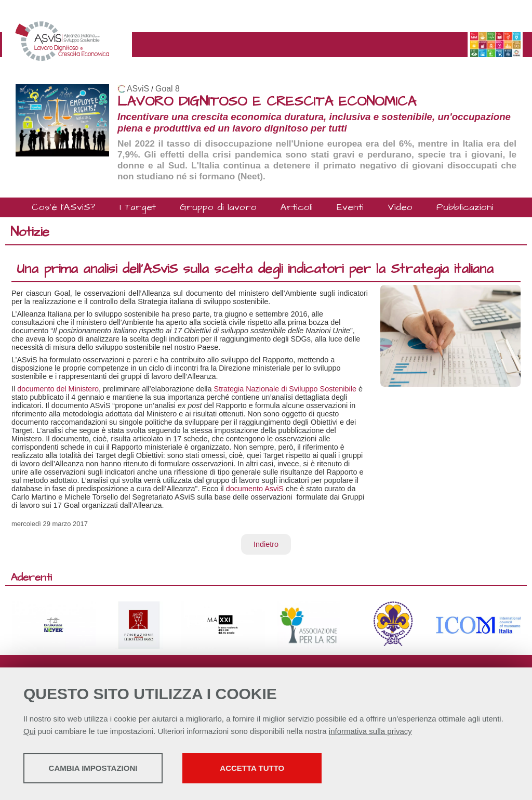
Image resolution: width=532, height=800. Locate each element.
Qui (29, 732)
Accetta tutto (292, 769)
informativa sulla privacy (370, 732)
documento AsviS (255, 489)
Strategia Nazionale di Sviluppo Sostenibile (285, 389)
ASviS (138, 89)
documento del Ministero (58, 389)
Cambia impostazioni (105, 769)
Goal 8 (168, 89)
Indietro (266, 544)
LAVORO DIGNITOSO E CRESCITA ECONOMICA (267, 102)
